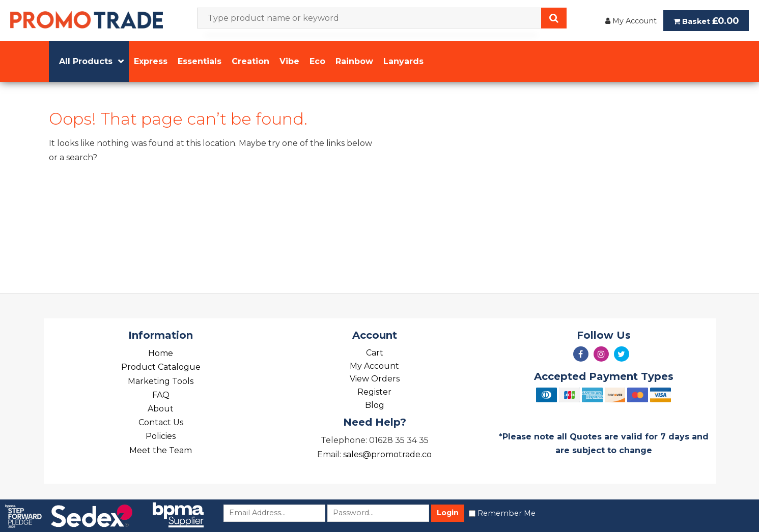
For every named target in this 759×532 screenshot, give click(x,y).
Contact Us (161, 422)
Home (161, 353)
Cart (375, 353)
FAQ (161, 395)
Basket (706, 21)
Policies (161, 436)
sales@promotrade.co (387, 454)
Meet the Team (161, 450)
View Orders (375, 379)
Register (374, 392)
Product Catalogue (161, 367)
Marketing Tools (161, 381)
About (161, 409)
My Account (631, 21)
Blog (375, 405)
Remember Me (507, 513)
